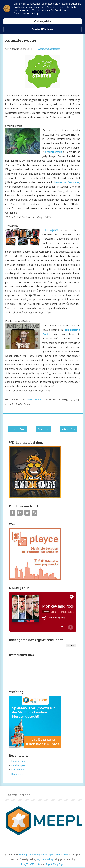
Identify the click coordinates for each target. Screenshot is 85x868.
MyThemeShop (45, 859)
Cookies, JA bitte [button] (43, 21)
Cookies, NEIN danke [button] (42, 29)
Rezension (55, 49)
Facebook (13, 513)
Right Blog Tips (55, 864)
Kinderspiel (17, 774)
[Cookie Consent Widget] (42, 17)
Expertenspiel (19, 761)
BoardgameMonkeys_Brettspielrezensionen (43, 854)
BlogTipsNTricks (31, 864)
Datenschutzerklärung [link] (26, 13)
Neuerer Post (17, 429)
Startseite (43, 429)
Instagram (34, 513)
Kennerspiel (18, 770)
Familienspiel (18, 765)
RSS (20, 513)
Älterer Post (69, 429)
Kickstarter (44, 49)
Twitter (27, 513)
